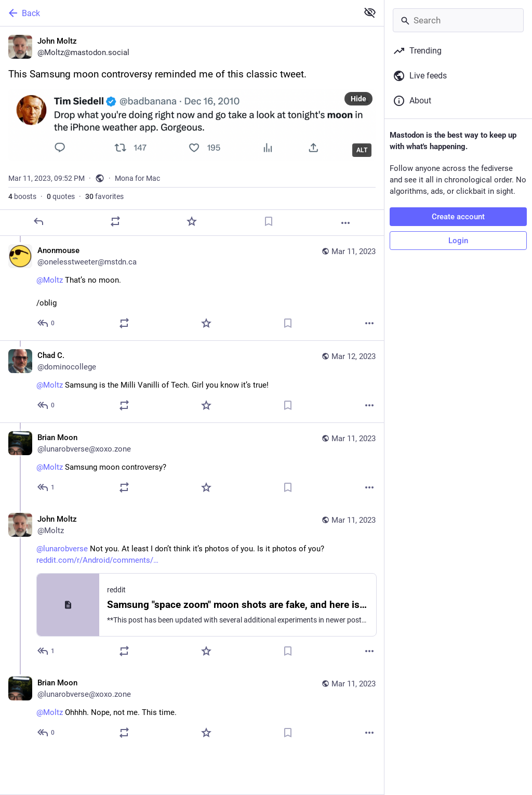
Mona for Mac (137, 178)
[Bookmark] (269, 221)
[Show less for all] (370, 12)
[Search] (458, 20)
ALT (362, 150)
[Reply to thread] (46, 323)
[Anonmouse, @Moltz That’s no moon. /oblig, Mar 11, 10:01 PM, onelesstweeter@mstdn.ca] (192, 288)
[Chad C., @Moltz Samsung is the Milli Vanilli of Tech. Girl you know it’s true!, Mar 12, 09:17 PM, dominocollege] (192, 381)
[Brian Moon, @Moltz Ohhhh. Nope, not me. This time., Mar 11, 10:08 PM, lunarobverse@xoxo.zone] (192, 709)
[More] (345, 223)
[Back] (178, 13)
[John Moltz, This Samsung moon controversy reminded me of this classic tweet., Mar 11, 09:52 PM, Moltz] (192, 131)
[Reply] (38, 221)
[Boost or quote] (115, 221)
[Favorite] (192, 221)
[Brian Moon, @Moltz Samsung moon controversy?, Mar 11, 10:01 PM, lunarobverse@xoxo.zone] (192, 463)
